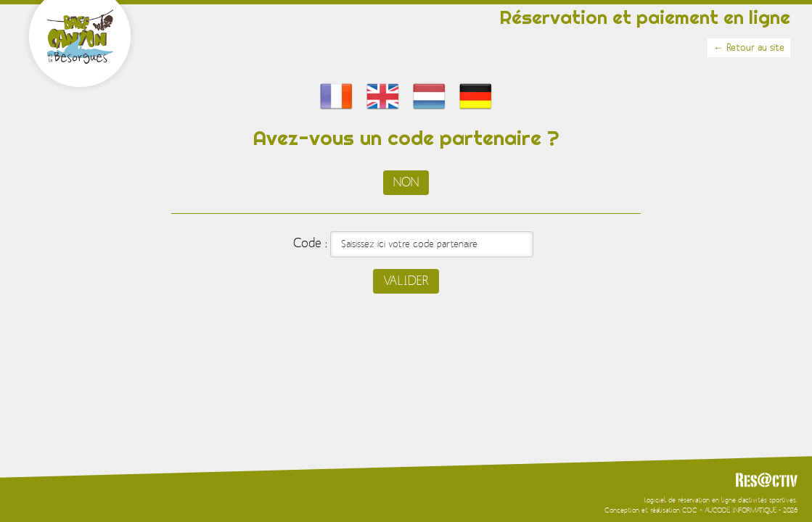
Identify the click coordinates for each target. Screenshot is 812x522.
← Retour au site (749, 48)
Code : (310, 244)
